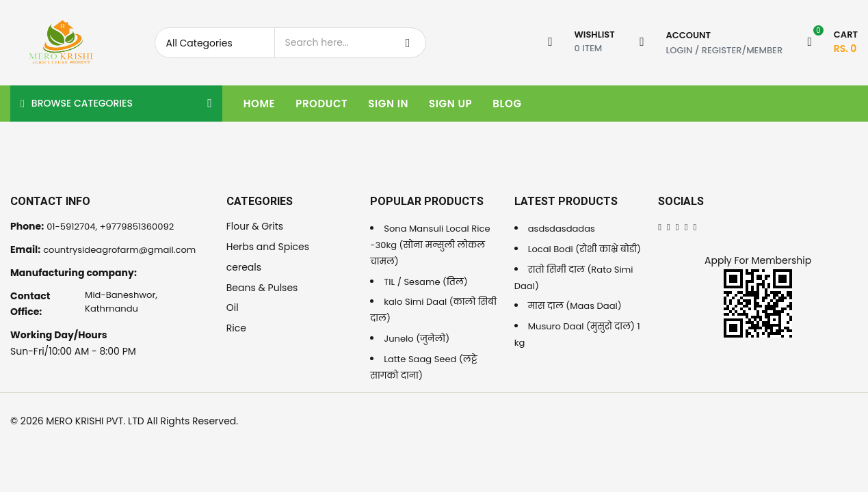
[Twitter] (669, 226)
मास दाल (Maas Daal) (578, 322)
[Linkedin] (678, 226)
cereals (244, 267)
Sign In (388, 104)
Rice (236, 328)
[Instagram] (687, 226)
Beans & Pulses (262, 288)
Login (679, 50)
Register (722, 50)
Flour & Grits (255, 226)
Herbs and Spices (268, 247)
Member (764, 50)
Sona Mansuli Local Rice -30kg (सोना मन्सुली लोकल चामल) (434, 245)
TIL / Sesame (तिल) (429, 282)
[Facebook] (660, 226)
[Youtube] (696, 226)
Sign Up (450, 104)
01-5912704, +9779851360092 (115, 226)
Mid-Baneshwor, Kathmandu (121, 304)
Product (321, 104)
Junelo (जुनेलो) (419, 338)
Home (259, 104)
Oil (233, 307)
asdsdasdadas (564, 228)
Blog (507, 104)
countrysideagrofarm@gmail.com (125, 249)
